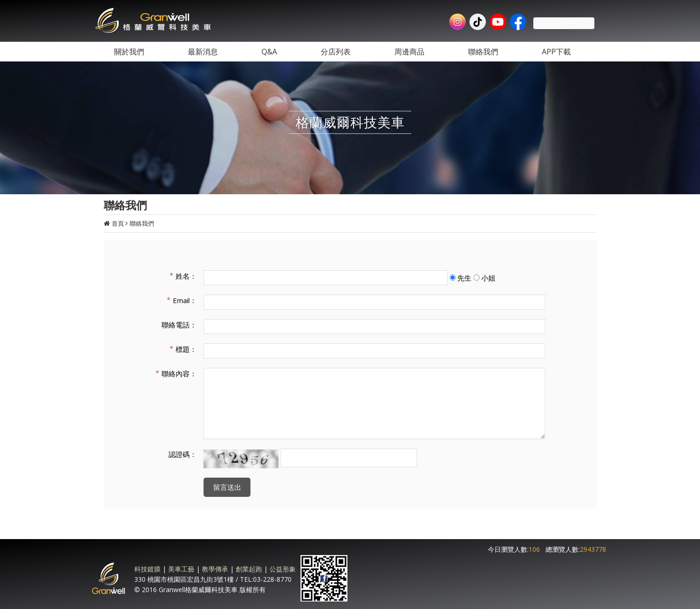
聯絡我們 (142, 223)
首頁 (118, 223)
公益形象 (283, 569)
